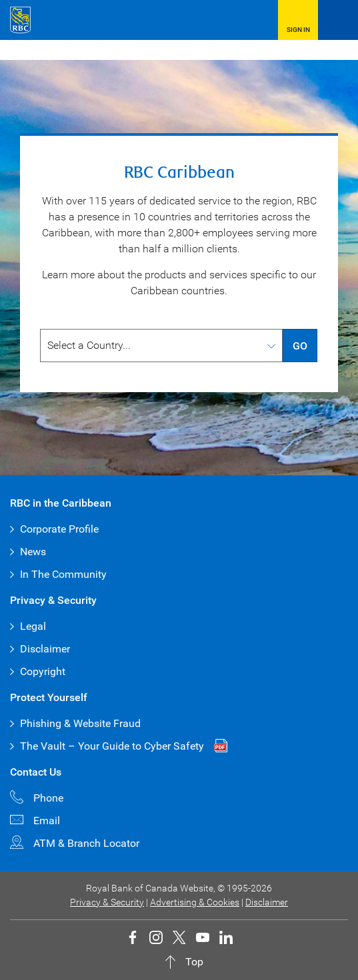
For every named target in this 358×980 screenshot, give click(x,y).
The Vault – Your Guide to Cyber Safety (112, 746)
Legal (33, 626)
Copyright (43, 671)
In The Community (63, 574)
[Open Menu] (338, 20)
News (33, 552)
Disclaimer (45, 649)
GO (300, 346)
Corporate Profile (59, 529)
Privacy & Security (107, 902)
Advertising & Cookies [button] (195, 902)
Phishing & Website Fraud (80, 723)
